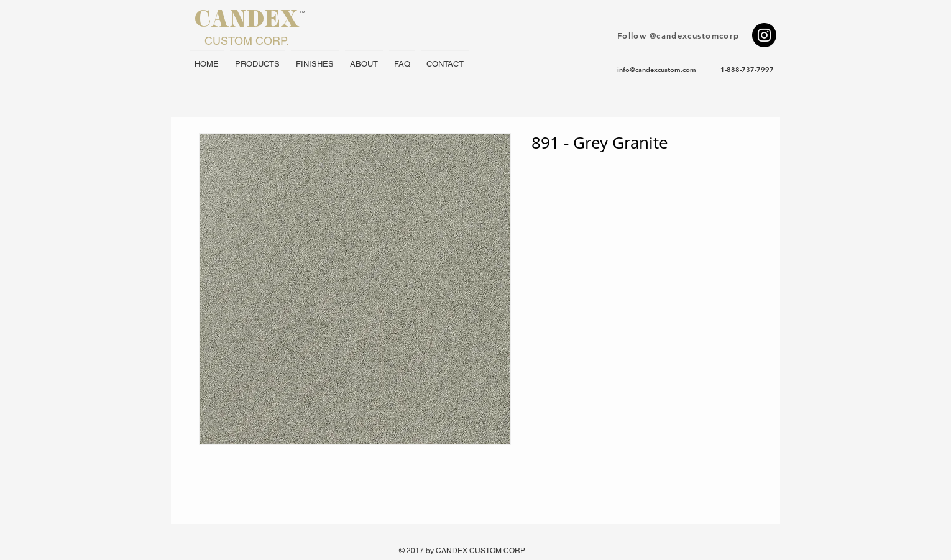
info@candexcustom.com (657, 70)
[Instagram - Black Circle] (764, 35)
